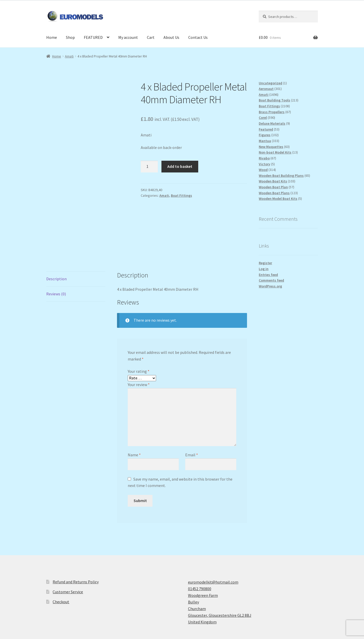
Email (192, 403)
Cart (151, 37)
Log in (264, 269)
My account (128, 37)
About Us (171, 37)
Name (134, 403)
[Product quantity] (149, 167)
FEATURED (93, 37)
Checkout (61, 550)
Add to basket (180, 166)
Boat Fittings (181, 195)
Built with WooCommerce (96, 610)
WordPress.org (270, 286)
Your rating (139, 320)
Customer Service (68, 540)
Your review (139, 333)
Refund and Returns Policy (76, 530)
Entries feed (268, 275)
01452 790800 (200, 537)
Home (52, 37)
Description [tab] (56, 227)
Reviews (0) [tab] (56, 242)
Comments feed (271, 280)
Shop (70, 37)
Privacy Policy (58, 610)
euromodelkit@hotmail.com (213, 531)
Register (265, 263)
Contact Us (198, 37)
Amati (69, 56)
